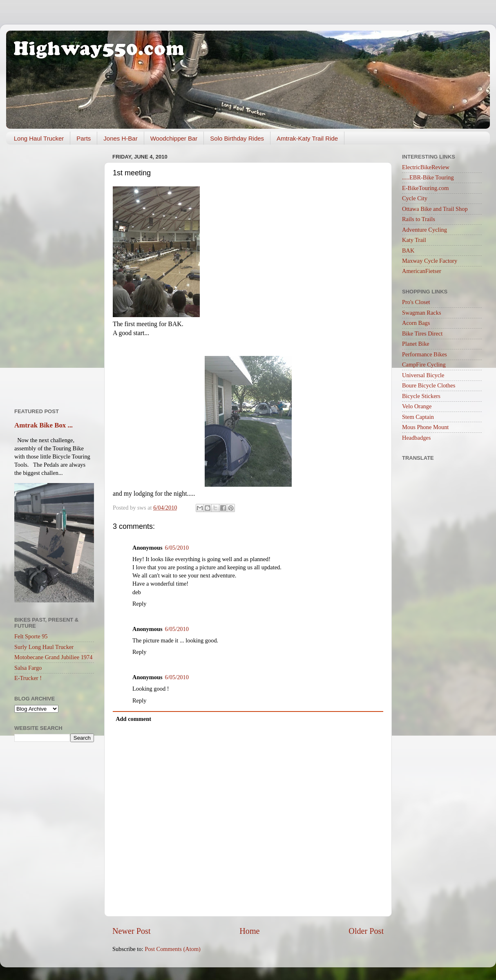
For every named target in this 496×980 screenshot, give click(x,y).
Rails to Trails (419, 219)
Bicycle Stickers (421, 396)
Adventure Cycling (425, 230)
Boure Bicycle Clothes (429, 385)
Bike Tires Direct (422, 333)
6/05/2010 (177, 548)
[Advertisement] (54, 273)
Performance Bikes (425, 354)
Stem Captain (418, 417)
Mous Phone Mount (425, 427)
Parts (84, 138)
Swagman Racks (422, 313)
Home (249, 931)
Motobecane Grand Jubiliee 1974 (53, 657)
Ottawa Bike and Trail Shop (435, 209)
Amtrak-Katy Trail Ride (307, 138)
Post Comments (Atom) (173, 949)
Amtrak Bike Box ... (44, 425)
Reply (139, 604)
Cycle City (415, 198)
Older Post (366, 931)
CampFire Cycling (424, 365)
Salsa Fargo (28, 668)
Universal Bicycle (423, 375)
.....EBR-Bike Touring (428, 177)
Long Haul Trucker (39, 138)
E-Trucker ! (28, 678)
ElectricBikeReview (426, 167)
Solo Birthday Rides (237, 138)
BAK (408, 251)
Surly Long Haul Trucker (44, 647)
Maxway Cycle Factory (430, 261)
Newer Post (132, 931)
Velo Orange (417, 406)
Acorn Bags (416, 323)
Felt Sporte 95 (31, 636)
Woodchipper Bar (174, 138)
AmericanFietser (422, 271)
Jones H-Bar (120, 138)
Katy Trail (414, 240)
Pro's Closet (416, 302)
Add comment (133, 719)
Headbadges (416, 438)
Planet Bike (416, 344)
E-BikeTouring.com (426, 188)
